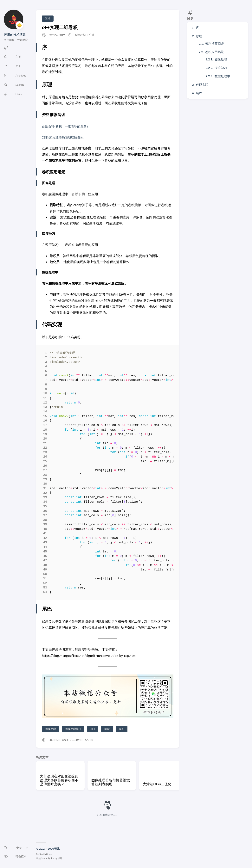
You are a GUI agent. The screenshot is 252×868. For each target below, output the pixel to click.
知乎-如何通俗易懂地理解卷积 (64, 137)
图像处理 (221, 59)
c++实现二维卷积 (60, 27)
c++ (93, 729)
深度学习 (221, 68)
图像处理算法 (73, 729)
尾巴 (199, 93)
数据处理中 (222, 76)
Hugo (49, 854)
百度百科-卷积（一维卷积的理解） (67, 126)
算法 (48, 18)
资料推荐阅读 (215, 43)
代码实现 (202, 85)
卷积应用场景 (215, 52)
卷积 (122, 729)
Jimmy (54, 858)
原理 (199, 36)
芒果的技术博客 (15, 35)
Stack (44, 858)
